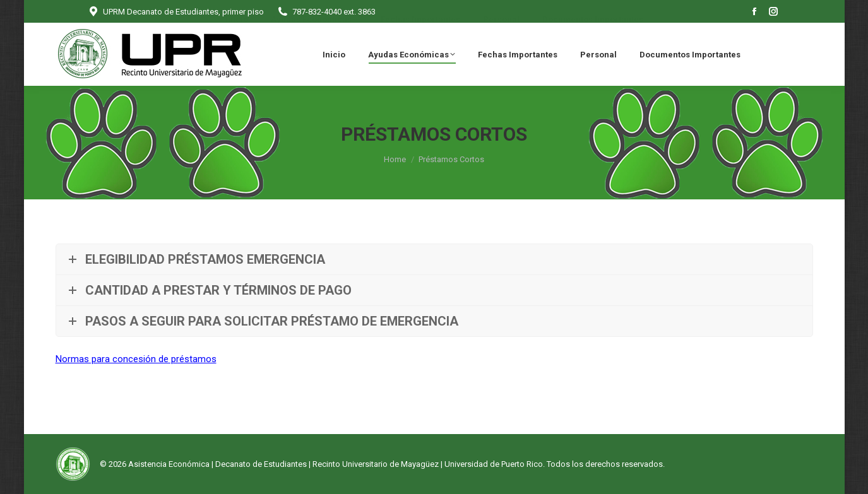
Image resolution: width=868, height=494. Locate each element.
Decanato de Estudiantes (261, 464)
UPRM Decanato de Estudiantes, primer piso (175, 12)
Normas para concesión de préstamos (136, 359)
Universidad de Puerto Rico (494, 464)
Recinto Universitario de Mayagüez (376, 464)
